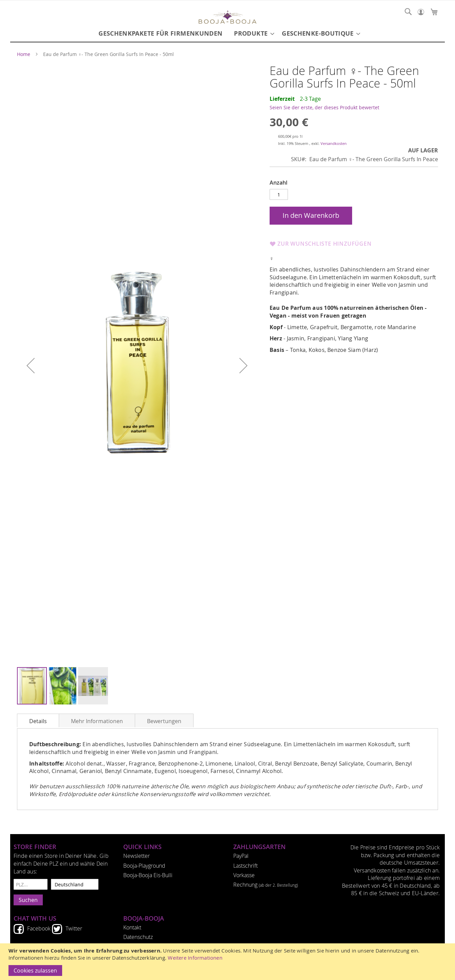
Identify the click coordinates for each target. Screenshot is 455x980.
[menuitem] (160, 33)
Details (38, 721)
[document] (228, 962)
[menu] (227, 33)
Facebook (39, 928)
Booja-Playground (144, 866)
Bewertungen (164, 721)
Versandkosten (334, 143)
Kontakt (132, 927)
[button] (31, 365)
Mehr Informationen (97, 721)
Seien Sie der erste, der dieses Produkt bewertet (324, 107)
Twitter (74, 928)
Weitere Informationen (195, 958)
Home (24, 54)
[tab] (38, 720)
